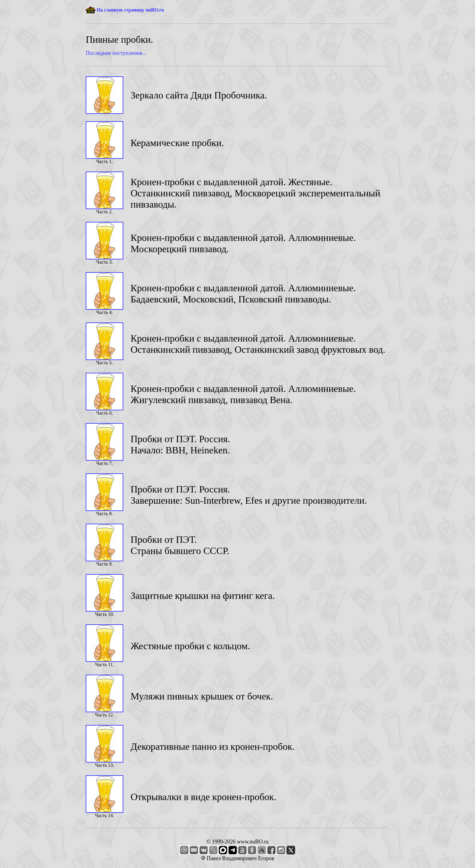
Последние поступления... (116, 53)
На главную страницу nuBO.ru (130, 10)
